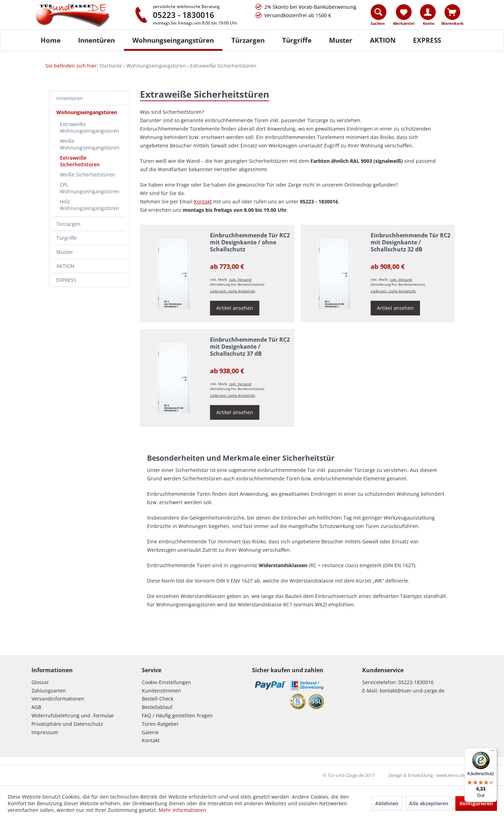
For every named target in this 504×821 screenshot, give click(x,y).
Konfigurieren (476, 803)
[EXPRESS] (427, 40)
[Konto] (428, 12)
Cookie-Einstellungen (166, 682)
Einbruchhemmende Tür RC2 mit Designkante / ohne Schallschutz (250, 242)
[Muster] (341, 40)
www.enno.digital (454, 775)
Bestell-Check (157, 699)
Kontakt (151, 740)
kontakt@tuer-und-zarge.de (412, 691)
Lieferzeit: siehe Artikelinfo (233, 291)
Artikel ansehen (235, 308)
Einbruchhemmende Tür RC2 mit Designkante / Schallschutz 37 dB (250, 347)
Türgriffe (66, 238)
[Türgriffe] (297, 40)
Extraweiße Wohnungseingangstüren (90, 127)
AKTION (65, 266)
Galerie (150, 732)
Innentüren (70, 98)
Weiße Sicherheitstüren (87, 175)
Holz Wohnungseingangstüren (90, 205)
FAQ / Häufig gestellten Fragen (177, 715)
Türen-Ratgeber (160, 724)
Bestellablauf (157, 707)
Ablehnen (387, 803)
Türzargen (68, 224)
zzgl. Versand (240, 279)
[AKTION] (383, 40)
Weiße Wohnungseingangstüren (90, 144)
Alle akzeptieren (429, 803)
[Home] (51, 40)
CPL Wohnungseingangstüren (90, 188)
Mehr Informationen (182, 810)
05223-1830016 (416, 682)
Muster (65, 252)
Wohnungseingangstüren (87, 112)
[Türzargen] (248, 40)
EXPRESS (66, 280)
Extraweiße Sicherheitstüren (80, 161)
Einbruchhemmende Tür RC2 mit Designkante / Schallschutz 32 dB (411, 242)
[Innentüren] (96, 40)
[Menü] (493, 752)
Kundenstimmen (161, 691)
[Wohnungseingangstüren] (173, 40)
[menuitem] (379, 16)
